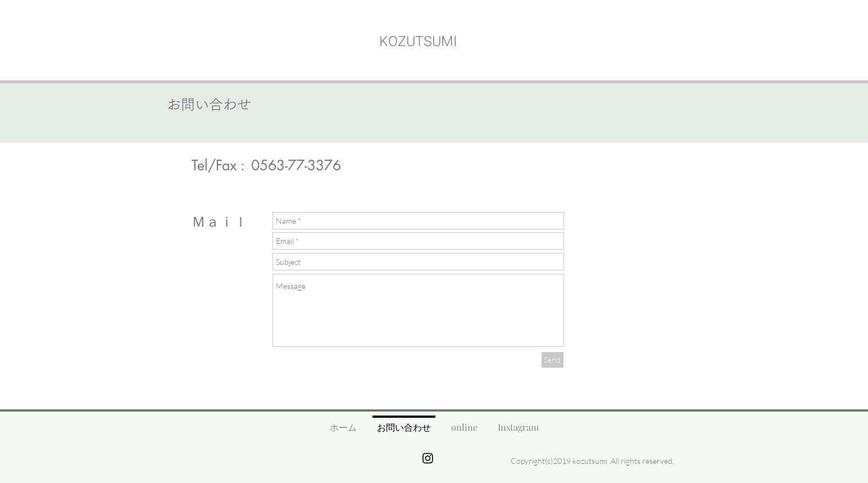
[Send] (553, 360)
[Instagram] (428, 458)
